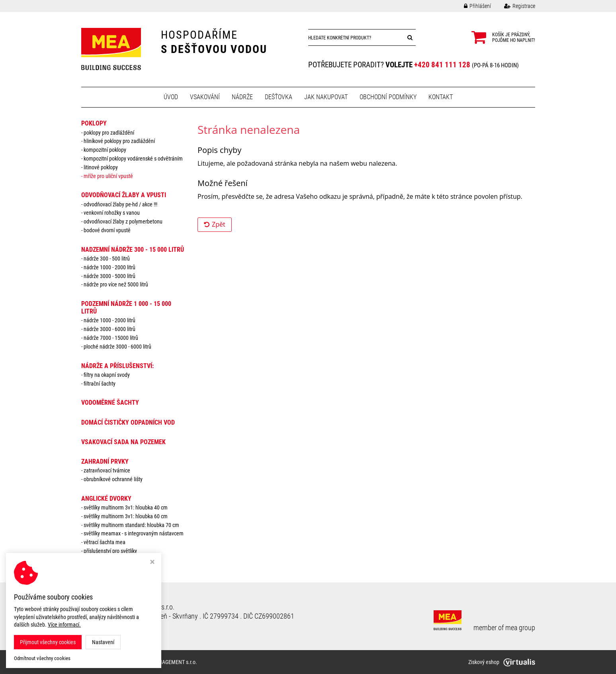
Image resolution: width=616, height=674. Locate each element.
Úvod (171, 97)
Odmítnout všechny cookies (42, 658)
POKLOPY (94, 123)
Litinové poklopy (101, 167)
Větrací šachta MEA (105, 542)
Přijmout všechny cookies (48, 642)
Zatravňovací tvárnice (107, 470)
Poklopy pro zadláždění (109, 133)
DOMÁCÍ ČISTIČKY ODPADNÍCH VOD (128, 422)
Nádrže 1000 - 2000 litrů (110, 267)
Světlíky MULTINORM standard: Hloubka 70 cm (131, 525)
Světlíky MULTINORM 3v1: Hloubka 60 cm (126, 516)
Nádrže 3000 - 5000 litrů (110, 276)
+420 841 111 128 (442, 65)
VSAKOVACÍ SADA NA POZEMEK (123, 442)
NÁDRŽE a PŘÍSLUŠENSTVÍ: (117, 366)
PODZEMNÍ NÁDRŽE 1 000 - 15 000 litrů (126, 308)
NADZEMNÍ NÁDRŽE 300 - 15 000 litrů (133, 250)
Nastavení (103, 642)
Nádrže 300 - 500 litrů (107, 259)
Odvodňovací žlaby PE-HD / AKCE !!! (120, 204)
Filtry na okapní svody (107, 375)
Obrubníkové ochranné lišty (113, 479)
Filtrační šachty (100, 384)
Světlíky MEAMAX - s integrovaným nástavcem (134, 533)
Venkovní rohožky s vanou (112, 213)
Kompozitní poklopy (105, 150)
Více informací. (64, 625)
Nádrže (242, 97)
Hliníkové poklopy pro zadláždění (119, 141)
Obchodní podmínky (388, 97)
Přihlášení (471, 6)
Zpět (215, 224)
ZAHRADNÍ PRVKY (105, 461)
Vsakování (205, 97)
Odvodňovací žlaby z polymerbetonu (123, 221)
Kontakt (441, 97)
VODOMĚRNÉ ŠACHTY (110, 403)
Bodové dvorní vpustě (107, 230)
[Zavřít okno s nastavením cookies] (152, 563)
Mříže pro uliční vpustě (108, 176)
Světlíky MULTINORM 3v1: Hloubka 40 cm (126, 507)
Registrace (514, 6)
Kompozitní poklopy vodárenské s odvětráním (133, 159)
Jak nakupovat (326, 97)
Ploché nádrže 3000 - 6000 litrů (117, 347)
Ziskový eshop (502, 662)
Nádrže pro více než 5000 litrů (116, 284)
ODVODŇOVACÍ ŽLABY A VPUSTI (124, 195)
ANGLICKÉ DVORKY (106, 499)
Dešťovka (279, 97)
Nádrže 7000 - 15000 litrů (111, 338)
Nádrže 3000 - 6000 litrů (110, 329)
